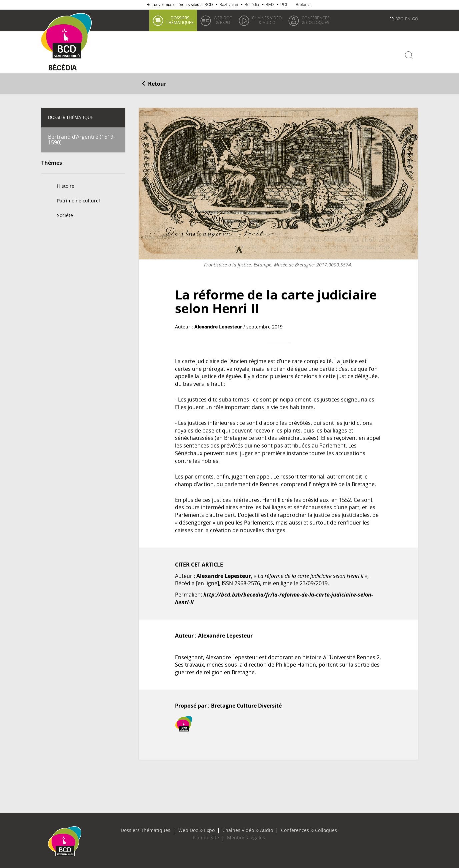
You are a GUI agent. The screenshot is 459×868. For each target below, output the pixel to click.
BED (270, 5)
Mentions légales (243, 836)
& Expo (222, 20)
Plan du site (209, 836)
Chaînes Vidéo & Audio (245, 829)
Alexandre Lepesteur (218, 325)
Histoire (66, 184)
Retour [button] (154, 82)
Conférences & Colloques (298, 829)
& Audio (266, 20)
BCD (208, 5)
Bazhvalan (229, 5)
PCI (284, 5)
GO (415, 19)
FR (391, 19)
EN (408, 19)
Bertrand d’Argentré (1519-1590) (81, 138)
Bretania (303, 5)
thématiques (179, 20)
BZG (399, 19)
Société (65, 214)
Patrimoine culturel (78, 199)
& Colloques (315, 20)
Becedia (65, 67)
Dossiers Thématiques (156, 829)
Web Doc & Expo (200, 829)
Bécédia (252, 5)
